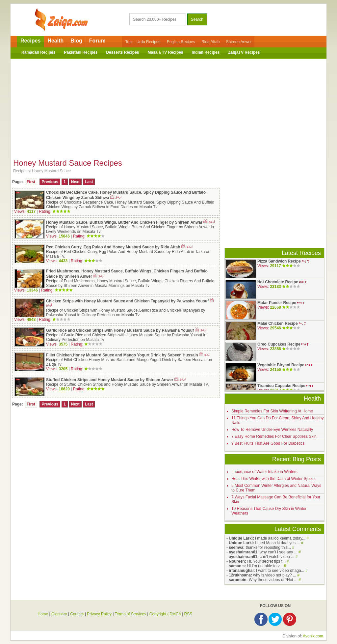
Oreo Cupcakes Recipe (279, 344)
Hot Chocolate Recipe (278, 282)
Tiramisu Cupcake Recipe (281, 386)
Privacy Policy (99, 614)
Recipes (30, 41)
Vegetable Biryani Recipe (281, 365)
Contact (77, 614)
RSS (188, 614)
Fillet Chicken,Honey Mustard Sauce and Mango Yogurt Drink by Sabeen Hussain (122, 355)
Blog (76, 41)
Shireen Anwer (239, 42)
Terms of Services (130, 614)
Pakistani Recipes (81, 52)
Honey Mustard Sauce (52, 171)
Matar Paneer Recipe (277, 303)
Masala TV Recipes (166, 52)
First (31, 182)
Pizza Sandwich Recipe (279, 261)
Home (43, 614)
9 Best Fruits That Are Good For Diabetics (268, 443)
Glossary (59, 614)
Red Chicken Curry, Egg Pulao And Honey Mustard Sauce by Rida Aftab (114, 247)
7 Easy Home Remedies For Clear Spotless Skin (274, 436)
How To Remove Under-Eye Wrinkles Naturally (272, 430)
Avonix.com (313, 636)
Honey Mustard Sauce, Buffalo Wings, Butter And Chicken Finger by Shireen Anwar (124, 222)
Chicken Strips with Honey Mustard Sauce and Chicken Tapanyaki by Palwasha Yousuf (127, 301)
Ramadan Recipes (38, 52)
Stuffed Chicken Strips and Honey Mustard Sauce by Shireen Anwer (110, 380)
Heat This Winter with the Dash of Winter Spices (273, 479)
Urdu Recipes (149, 42)
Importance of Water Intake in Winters (264, 472)
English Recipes (181, 42)
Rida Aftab (210, 42)
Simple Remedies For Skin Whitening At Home (272, 411)
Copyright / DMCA (165, 614)
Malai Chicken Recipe (278, 323)
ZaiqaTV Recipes (244, 52)
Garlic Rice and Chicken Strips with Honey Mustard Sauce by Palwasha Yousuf (120, 330)
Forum (97, 41)
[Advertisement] (168, 106)
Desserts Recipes (122, 52)
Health (55, 41)
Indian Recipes (206, 52)
